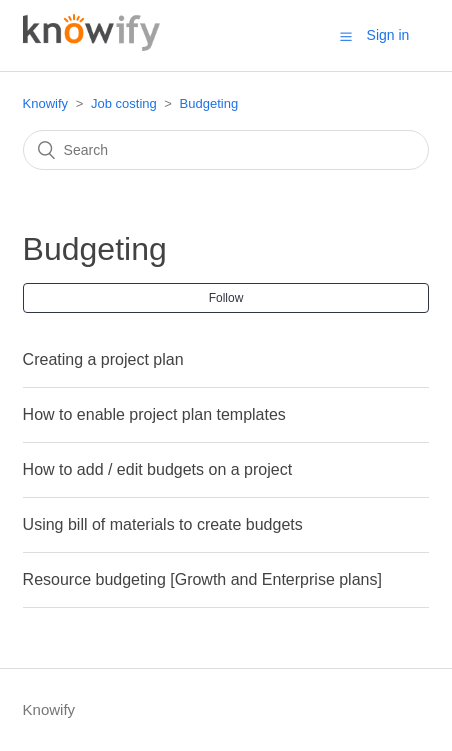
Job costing (124, 103)
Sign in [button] (388, 35)
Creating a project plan (103, 359)
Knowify (46, 103)
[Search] (226, 150)
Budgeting (209, 103)
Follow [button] (226, 298)
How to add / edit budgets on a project (158, 469)
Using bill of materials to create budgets (163, 524)
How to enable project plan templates (154, 414)
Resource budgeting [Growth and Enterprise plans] (202, 579)
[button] (346, 36)
